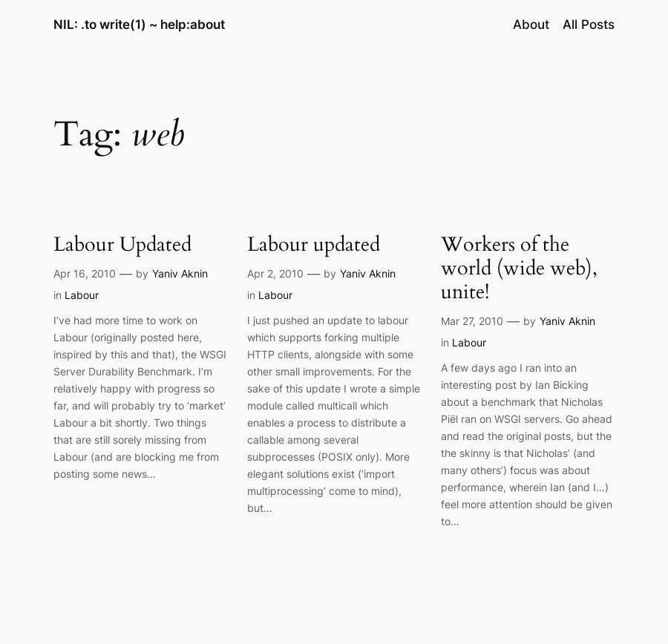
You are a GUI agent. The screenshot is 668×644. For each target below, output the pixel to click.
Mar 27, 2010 (472, 321)
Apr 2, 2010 (275, 273)
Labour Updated (122, 245)
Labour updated (314, 245)
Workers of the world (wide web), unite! (519, 269)
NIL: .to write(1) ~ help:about (139, 24)
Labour (82, 295)
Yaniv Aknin (180, 273)
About (531, 24)
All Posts (589, 24)
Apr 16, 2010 (85, 273)
